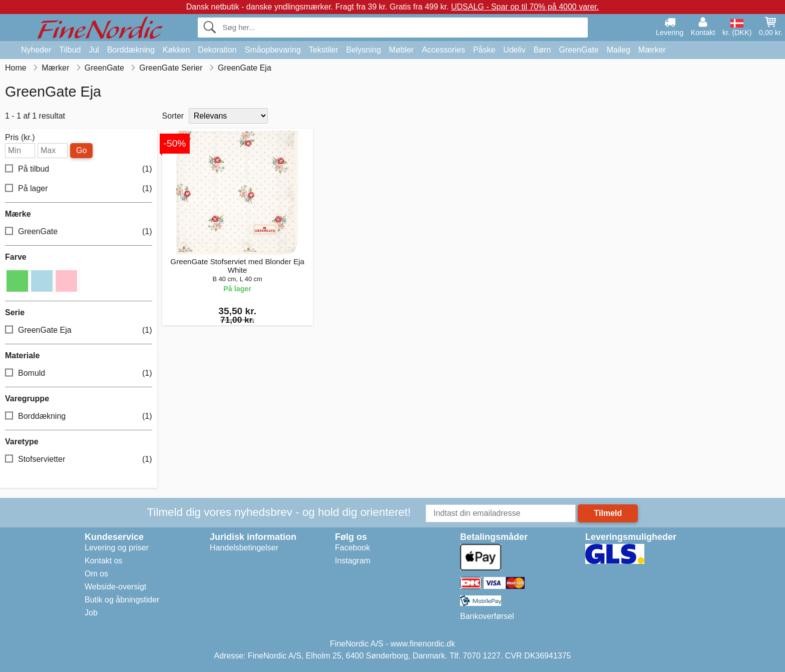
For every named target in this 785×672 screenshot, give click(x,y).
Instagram (353, 561)
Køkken (176, 50)
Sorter (173, 116)
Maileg (619, 50)
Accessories (444, 50)
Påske (484, 50)
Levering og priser (117, 548)
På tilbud (79, 169)
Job (91, 613)
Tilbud (70, 50)
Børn (542, 50)
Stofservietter (79, 460)
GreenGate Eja (79, 330)
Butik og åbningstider (122, 600)
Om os (96, 574)
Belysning (363, 50)
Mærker (652, 50)
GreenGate (579, 50)
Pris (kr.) (20, 138)
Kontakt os (104, 561)
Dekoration (217, 50)
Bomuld (79, 374)
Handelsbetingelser (244, 548)
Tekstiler (324, 50)
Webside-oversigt (115, 587)
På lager (79, 189)
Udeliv (514, 50)
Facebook (352, 548)
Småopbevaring (273, 50)
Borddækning (131, 50)
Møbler (402, 50)
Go (81, 150)
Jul (94, 50)
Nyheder (36, 50)
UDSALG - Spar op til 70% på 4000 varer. (525, 7)
